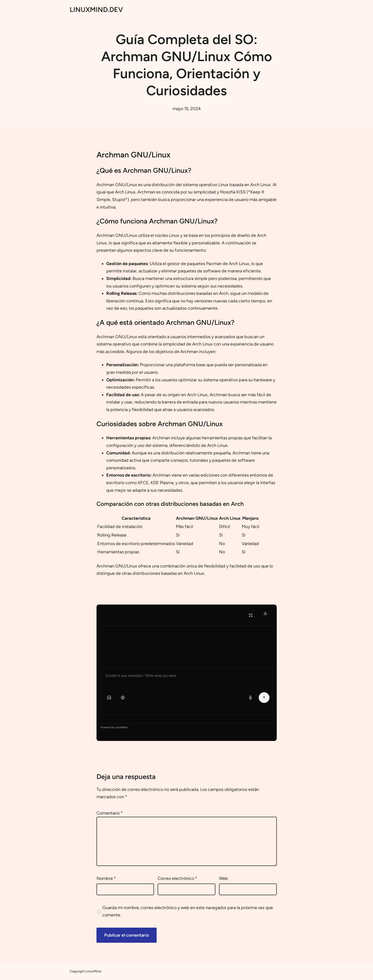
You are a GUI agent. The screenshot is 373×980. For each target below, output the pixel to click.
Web (224, 878)
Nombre (106, 878)
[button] (109, 698)
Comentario (110, 813)
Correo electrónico (177, 878)
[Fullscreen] (251, 615)
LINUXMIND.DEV (96, 10)
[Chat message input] (187, 677)
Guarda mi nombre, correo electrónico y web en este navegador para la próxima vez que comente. (188, 911)
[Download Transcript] (265, 613)
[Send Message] (264, 698)
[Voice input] (250, 698)
